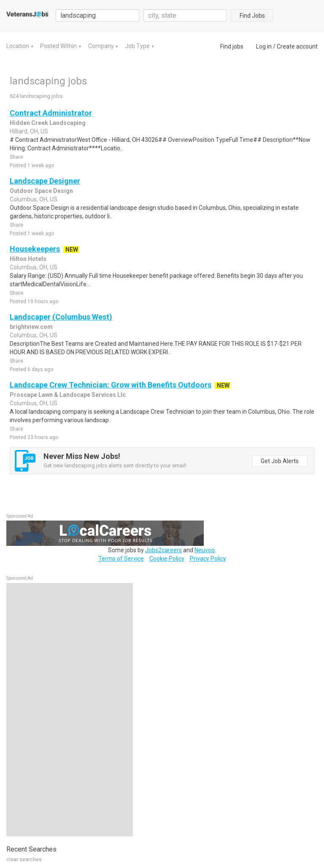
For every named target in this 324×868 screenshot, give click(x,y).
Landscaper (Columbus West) (61, 317)
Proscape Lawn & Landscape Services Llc (68, 395)
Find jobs (232, 46)
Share (16, 157)
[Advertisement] (70, 710)
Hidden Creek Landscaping (48, 123)
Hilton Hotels (28, 259)
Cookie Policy (167, 559)
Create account (297, 46)
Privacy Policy (208, 559)
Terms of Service (121, 559)
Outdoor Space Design (41, 191)
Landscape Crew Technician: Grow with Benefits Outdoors (111, 385)
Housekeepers (35, 249)
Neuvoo (205, 550)
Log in (264, 46)
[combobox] (185, 15)
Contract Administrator (51, 113)
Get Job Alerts (280, 461)
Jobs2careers (163, 550)
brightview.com (31, 327)
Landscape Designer (45, 181)
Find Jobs (252, 16)
